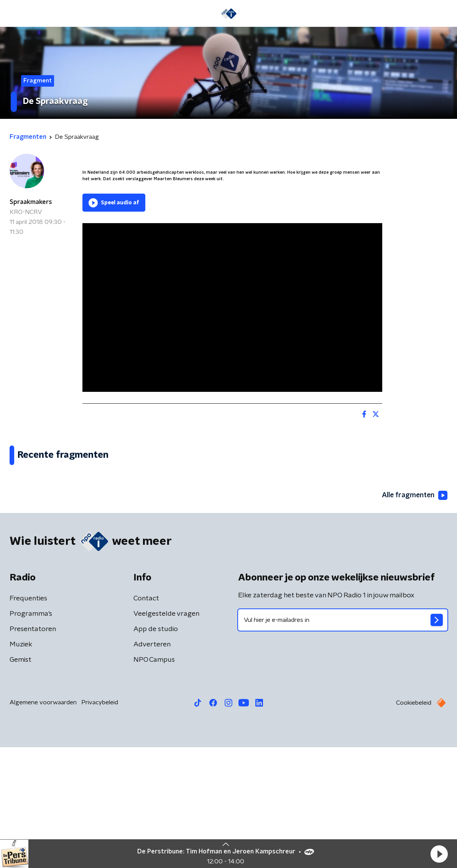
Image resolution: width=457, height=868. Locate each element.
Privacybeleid (100, 823)
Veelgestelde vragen (166, 735)
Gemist (21, 781)
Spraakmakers (31, 202)
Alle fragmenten (414, 616)
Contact (146, 719)
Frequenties (28, 719)
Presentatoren (33, 750)
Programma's (31, 735)
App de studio (156, 750)
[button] (439, 854)
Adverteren (152, 765)
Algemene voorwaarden (43, 823)
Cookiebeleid (414, 824)
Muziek (21, 765)
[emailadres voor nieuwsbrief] (343, 741)
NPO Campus (154, 781)
